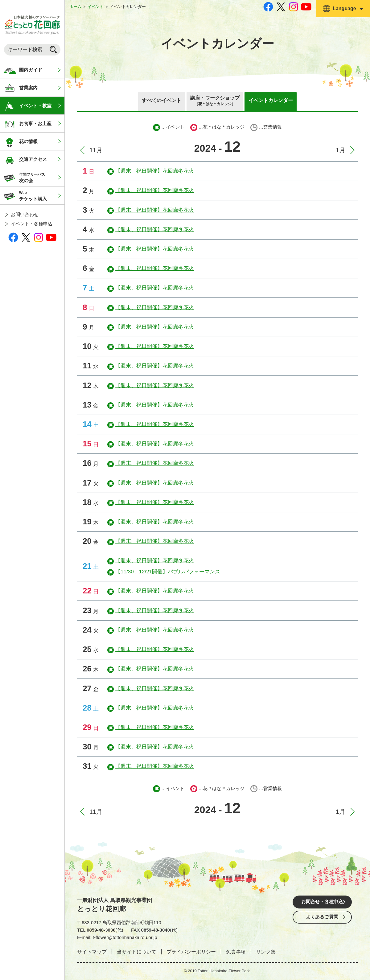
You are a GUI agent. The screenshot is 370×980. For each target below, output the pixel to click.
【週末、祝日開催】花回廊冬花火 (155, 171)
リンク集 (266, 952)
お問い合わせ (25, 214)
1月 (341, 150)
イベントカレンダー (274, 101)
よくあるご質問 (322, 920)
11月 (96, 150)
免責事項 (236, 952)
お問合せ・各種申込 (322, 903)
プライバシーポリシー (191, 952)
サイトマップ (92, 952)
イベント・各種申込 (32, 224)
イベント (96, 7)
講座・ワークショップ (215, 101)
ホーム (75, 7)
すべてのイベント (158, 101)
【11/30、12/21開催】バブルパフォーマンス (168, 572)
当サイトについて (137, 952)
